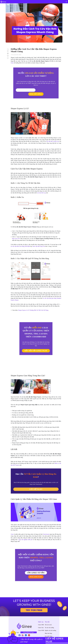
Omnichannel (46, 530)
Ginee (12, 530)
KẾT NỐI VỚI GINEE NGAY (36, 347)
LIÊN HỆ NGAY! (36, 485)
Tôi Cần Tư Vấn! (28, 90)
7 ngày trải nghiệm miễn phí (25, 536)
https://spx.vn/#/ (16, 235)
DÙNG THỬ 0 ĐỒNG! (43, 90)
